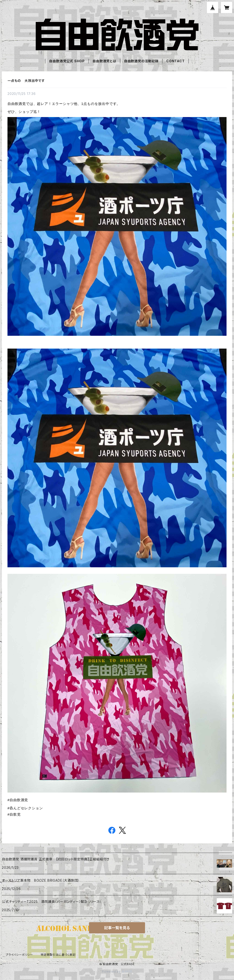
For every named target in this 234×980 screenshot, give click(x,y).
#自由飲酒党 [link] (18, 800)
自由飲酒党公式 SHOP (67, 61)
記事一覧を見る (117, 928)
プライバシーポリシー (19, 955)
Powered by (117, 971)
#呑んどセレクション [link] (25, 808)
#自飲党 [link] (14, 814)
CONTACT (175, 61)
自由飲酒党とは (104, 61)
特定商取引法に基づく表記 (58, 955)
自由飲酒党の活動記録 (141, 61)
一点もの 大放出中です (26, 81)
